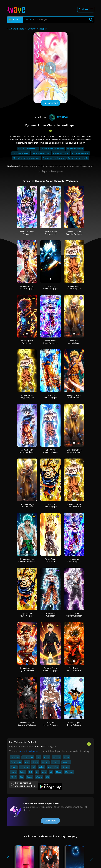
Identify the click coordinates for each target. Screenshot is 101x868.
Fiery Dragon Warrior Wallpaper (74, 669)
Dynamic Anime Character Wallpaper (74, 233)
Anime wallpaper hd (21, 153)
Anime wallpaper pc (61, 153)
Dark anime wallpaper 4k (78, 158)
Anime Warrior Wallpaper (51, 615)
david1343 (58, 117)
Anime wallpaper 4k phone (54, 158)
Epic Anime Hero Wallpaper (50, 396)
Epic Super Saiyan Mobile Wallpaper (74, 451)
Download (50, 103)
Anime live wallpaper (80, 153)
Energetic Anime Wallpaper (27, 233)
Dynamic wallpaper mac (28, 149)
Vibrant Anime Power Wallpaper (74, 287)
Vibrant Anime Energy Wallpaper (27, 396)
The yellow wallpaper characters (27, 158)
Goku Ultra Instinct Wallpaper (51, 724)
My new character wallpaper (52, 149)
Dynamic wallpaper (37, 29)
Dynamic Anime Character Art (50, 233)
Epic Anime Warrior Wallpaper (50, 287)
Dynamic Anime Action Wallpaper (27, 287)
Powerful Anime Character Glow (74, 506)
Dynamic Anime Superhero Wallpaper (27, 724)
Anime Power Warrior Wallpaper (27, 451)
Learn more (50, 821)
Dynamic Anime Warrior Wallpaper (50, 669)
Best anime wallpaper (41, 153)
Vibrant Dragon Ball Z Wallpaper (74, 724)
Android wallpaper (29, 751)
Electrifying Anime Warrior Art (27, 342)
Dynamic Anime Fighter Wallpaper (27, 669)
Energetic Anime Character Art (74, 396)
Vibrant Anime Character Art (50, 560)
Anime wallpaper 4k (75, 149)
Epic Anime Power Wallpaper (74, 560)
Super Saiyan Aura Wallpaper (74, 342)
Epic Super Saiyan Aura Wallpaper (27, 506)
